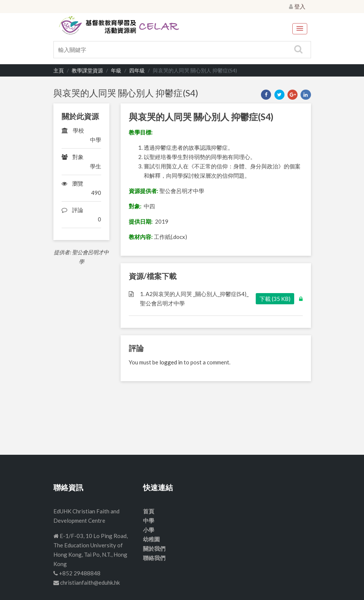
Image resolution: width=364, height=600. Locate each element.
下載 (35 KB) (275, 299)
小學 (149, 530)
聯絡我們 (154, 558)
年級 (116, 70)
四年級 (137, 70)
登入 (297, 6)
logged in (171, 362)
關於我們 (154, 548)
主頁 (59, 70)
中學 (149, 520)
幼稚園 (151, 539)
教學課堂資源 (87, 70)
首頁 (149, 511)
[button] (300, 29)
